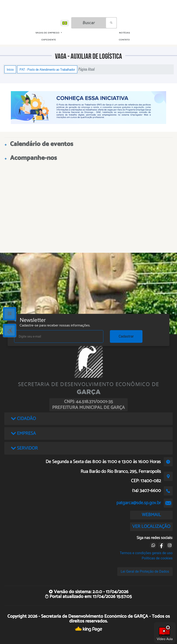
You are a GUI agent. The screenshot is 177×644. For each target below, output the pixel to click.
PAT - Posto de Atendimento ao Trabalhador (47, 69)
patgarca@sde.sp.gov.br (139, 503)
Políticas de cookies (157, 558)
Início (10, 69)
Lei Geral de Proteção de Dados (145, 571)
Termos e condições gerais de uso (146, 553)
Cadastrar (126, 336)
